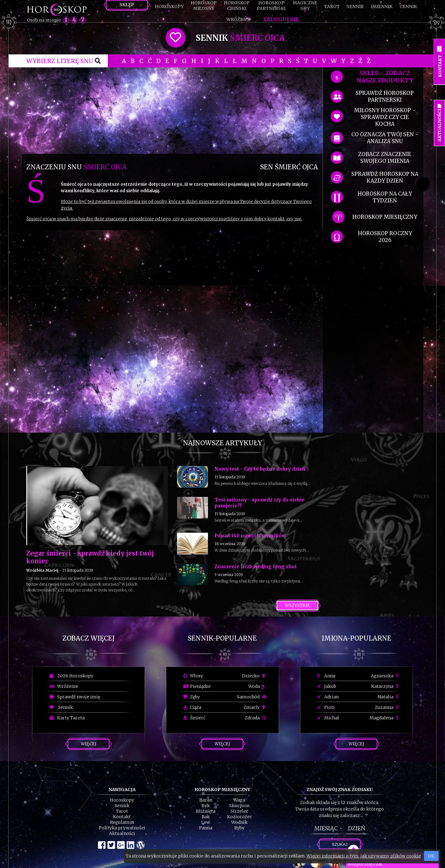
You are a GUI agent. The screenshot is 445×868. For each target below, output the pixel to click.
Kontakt (122, 817)
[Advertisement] (172, 111)
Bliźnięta (206, 811)
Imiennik (382, 6)
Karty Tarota (67, 718)
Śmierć (194, 718)
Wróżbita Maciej (42, 570)
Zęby (192, 697)
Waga (239, 800)
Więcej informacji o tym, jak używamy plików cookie (364, 856)
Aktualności (122, 833)
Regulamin (122, 822)
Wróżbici (238, 19)
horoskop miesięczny (385, 217)
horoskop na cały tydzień (385, 197)
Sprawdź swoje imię (75, 697)
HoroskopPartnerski (271, 6)
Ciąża (192, 707)
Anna (326, 676)
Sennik (355, 6)
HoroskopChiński (237, 6)
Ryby (239, 828)
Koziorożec (239, 817)
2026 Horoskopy (71, 676)
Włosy (193, 676)
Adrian (328, 697)
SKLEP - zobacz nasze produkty (385, 77)
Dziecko (254, 676)
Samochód (252, 697)
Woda (256, 686)
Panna (206, 828)
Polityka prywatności (122, 828)
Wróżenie (64, 686)
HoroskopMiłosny (204, 6)
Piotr (326, 707)
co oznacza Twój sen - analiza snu (385, 138)
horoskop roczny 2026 (385, 237)
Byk (206, 806)
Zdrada (256, 718)
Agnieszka (386, 676)
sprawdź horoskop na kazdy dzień (385, 177)
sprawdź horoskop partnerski (385, 96)
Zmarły (255, 707)
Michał (328, 718)
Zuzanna (388, 707)
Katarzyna (386, 686)
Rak (206, 817)
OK (431, 856)
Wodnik (239, 822)
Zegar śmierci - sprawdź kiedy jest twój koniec (90, 557)
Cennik (408, 6)
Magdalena (385, 718)
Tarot (332, 6)
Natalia (389, 697)
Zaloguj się (281, 19)
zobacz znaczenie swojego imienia (385, 158)
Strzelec (239, 811)
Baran (206, 800)
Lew (206, 822)
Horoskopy (169, 6)
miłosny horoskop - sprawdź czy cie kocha (385, 117)
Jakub (327, 686)
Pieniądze (197, 686)
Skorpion (239, 806)
